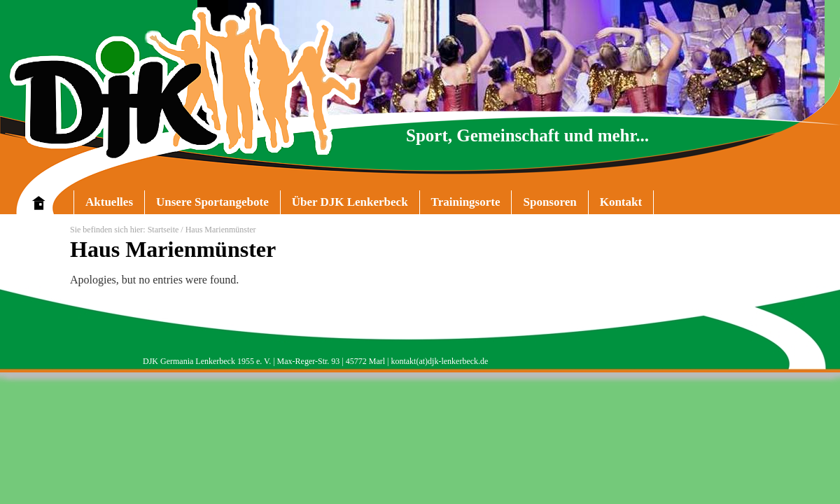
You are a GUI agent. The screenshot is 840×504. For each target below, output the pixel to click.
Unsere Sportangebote (206, 205)
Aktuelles (109, 202)
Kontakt (621, 202)
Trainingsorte (466, 202)
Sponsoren (549, 202)
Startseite (163, 230)
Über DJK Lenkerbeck (344, 205)
